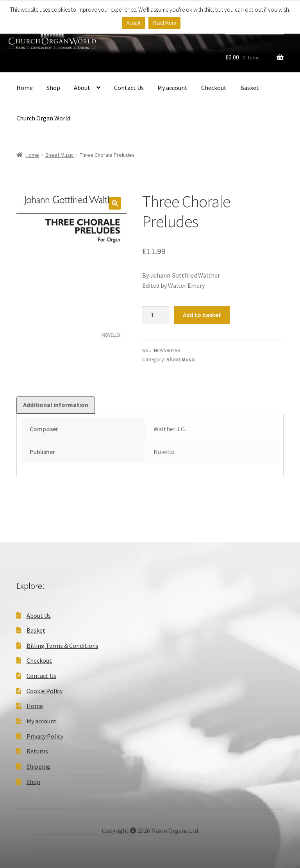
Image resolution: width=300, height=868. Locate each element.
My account (172, 88)
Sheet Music (60, 155)
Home (25, 88)
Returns (37, 751)
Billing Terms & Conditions (62, 646)
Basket (250, 88)
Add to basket (202, 315)
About (82, 88)
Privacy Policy (45, 736)
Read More (164, 23)
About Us (39, 615)
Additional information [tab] (56, 405)
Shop (53, 88)
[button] (115, 203)
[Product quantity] (155, 315)
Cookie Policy (45, 691)
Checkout (214, 88)
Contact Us (129, 88)
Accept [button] (134, 23)
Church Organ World (43, 118)
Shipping (38, 766)
